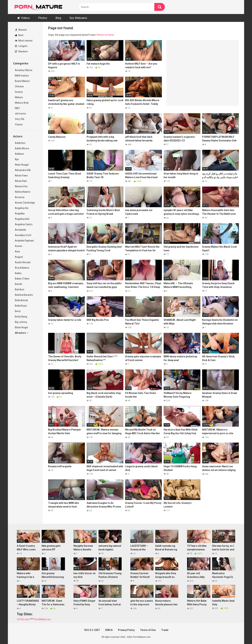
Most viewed (24, 41)
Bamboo (20, 289)
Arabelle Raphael (24, 241)
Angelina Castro (24, 224)
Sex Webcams (78, 18)
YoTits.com (23, 619)
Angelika (20, 213)
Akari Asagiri (22, 165)
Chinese (19, 86)
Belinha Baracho (24, 295)
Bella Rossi (21, 306)
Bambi (18, 284)
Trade (165, 630)
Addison (19, 154)
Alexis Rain (21, 181)
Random (21, 51)
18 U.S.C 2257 (92, 630)
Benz (18, 311)
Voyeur (19, 124)
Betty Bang (21, 317)
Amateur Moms (24, 70)
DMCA (109, 630)
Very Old (20, 119)
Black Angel (21, 327)
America (20, 197)
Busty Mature (22, 81)
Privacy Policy (126, 630)
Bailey (18, 273)
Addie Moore (22, 148)
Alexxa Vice (21, 186)
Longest (21, 46)
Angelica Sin (22, 208)
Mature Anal (22, 103)
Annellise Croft (23, 235)
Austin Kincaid (23, 262)
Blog (58, 18)
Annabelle (20, 230)
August (19, 257)
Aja (17, 159)
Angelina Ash (22, 219)
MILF (17, 108)
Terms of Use (148, 630)
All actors (22, 333)
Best (19, 35)
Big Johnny (21, 322)
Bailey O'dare (22, 279)
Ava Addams (22, 268)
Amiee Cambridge (25, 203)
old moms (20, 114)
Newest (21, 30)
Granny (19, 92)
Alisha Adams (23, 192)
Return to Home (105, 35)
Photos (43, 18)
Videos (25, 18)
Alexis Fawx (21, 176)
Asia (17, 251)
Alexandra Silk (23, 170)
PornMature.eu (42, 619)
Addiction (20, 143)
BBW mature (22, 76)
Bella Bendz (21, 300)
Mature (19, 97)
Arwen (19, 246)
